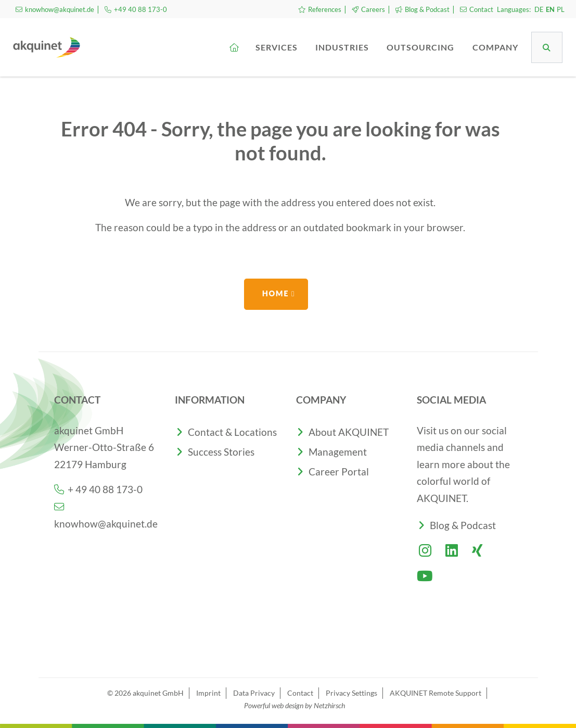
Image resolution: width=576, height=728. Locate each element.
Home (276, 293)
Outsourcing (421, 47)
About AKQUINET (349, 432)
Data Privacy (254, 693)
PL (561, 9)
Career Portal (339, 472)
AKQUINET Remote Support (436, 693)
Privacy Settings (351, 693)
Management (338, 452)
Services (278, 47)
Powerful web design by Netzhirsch (295, 705)
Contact (477, 9)
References (320, 9)
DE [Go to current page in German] (539, 9)
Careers (368, 9)
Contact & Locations (232, 432)
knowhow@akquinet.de (55, 9)
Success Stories (221, 452)
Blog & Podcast (423, 9)
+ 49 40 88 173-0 (98, 489)
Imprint (208, 693)
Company (496, 47)
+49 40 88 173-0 (136, 9)
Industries (343, 47)
